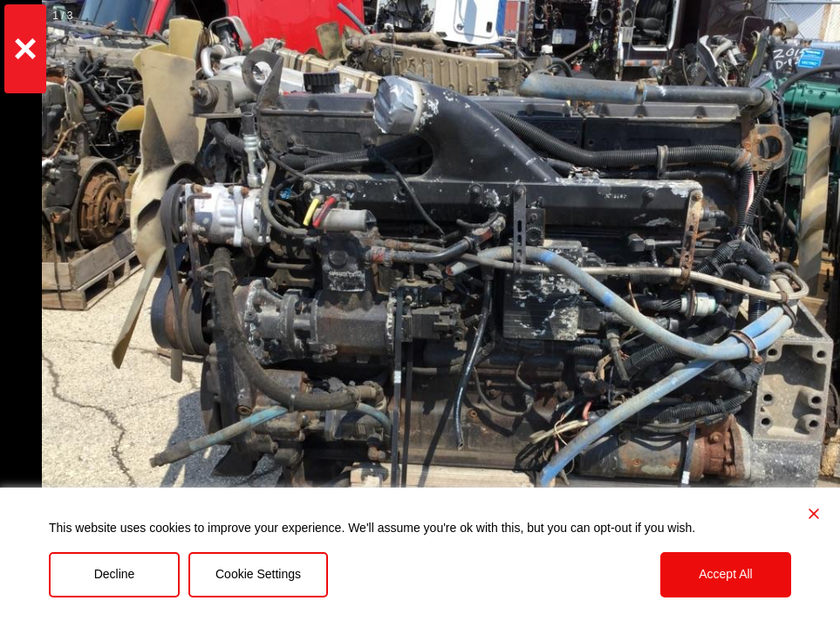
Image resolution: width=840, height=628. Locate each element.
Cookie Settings (258, 574)
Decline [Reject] (115, 574)
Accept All (725, 574)
